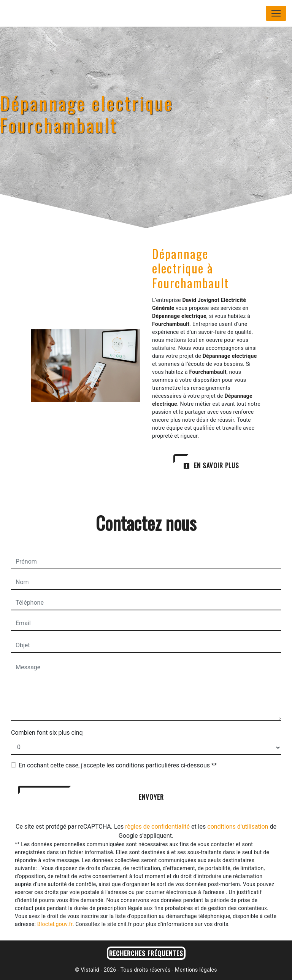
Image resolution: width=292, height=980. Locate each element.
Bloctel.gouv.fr (55, 924)
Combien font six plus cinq (47, 733)
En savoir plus (211, 465)
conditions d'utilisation (238, 827)
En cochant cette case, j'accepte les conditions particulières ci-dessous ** (118, 765)
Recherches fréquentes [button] (146, 953)
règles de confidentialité (157, 827)
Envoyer (151, 797)
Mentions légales (195, 970)
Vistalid (90, 970)
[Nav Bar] (276, 13)
